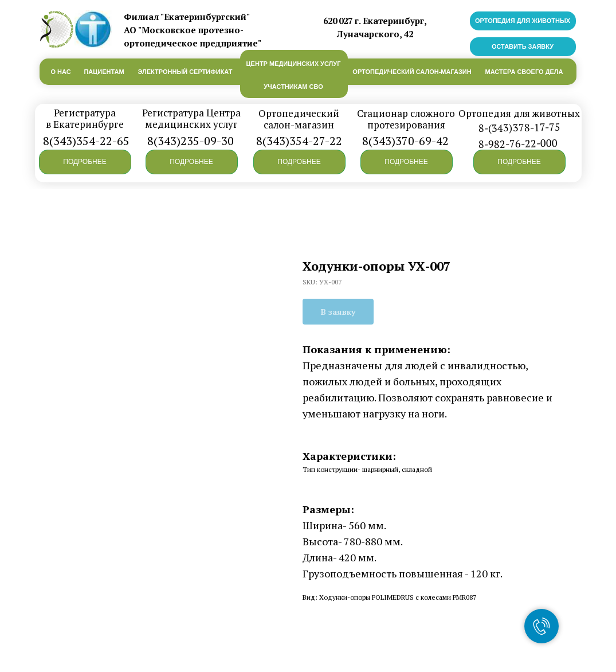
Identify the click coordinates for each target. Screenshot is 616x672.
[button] (85, 162)
